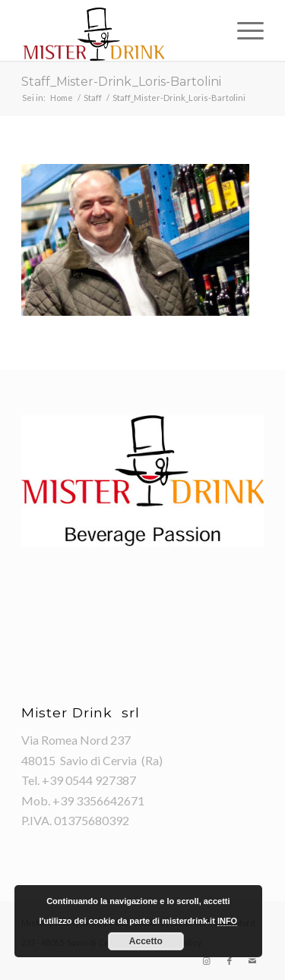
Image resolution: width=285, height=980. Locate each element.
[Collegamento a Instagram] (207, 961)
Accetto (146, 941)
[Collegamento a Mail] (252, 961)
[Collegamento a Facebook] (230, 961)
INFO (227, 921)
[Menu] (243, 30)
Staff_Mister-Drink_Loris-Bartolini (121, 82)
